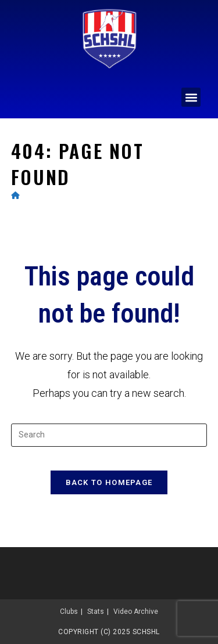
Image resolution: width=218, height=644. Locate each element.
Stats (96, 612)
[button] (191, 97)
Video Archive (136, 612)
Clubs (69, 612)
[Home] (15, 195)
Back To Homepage (109, 482)
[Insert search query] (109, 435)
